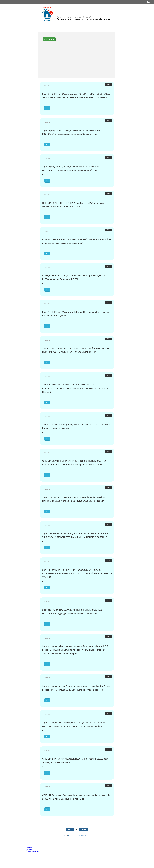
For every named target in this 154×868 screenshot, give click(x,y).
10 (79, 835)
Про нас (29, 848)
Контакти (29, 849)
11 (82, 835)
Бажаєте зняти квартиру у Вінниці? (74, 17)
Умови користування (34, 851)
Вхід (148, 2)
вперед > (84, 829)
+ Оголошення (49, 39)
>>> (47, 108)
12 (85, 835)
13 (89, 835)
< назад (70, 829)
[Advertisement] (77, 60)
